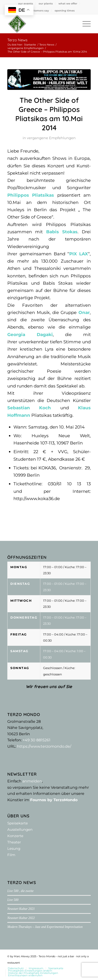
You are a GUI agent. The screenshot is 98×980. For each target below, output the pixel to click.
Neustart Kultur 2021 (21, 909)
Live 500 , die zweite (20, 891)
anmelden (32, 781)
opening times (65, 11)
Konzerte (15, 836)
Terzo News (17, 40)
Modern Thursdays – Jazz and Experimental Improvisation (45, 927)
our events (26, 4)
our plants (46, 4)
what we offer (68, 4)
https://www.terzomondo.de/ (44, 746)
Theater (14, 842)
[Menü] (84, 24)
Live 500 (13, 900)
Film (11, 855)
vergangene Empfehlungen (51, 138)
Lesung (14, 848)
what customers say (35, 11)
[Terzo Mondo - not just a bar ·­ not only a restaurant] (41, 24)
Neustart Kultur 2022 (21, 918)
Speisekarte (18, 823)
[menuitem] (26, 4)
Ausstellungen (20, 829)
